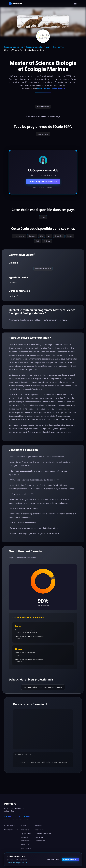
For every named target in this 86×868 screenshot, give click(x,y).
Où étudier (25, 844)
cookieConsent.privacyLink (17, 862)
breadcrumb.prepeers (14, 47)
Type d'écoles (26, 833)
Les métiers (26, 837)
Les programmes (43, 136)
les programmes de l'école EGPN (51, 88)
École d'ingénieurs (43, 107)
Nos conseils (26, 848)
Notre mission (40, 830)
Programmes (59, 47)
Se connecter (40, 841)
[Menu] (75, 4)
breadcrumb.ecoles (34, 47)
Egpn (48, 47)
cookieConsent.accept (70, 859)
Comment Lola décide (43, 833)
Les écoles (25, 830)
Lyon (57, 240)
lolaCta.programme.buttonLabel (43, 184)
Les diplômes (26, 841)
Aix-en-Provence (19, 240)
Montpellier (69, 240)
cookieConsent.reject (53, 859)
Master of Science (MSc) (43, 275)
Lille (47, 240)
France (43, 220)
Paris (42, 246)
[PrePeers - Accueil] (15, 4)
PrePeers (10, 804)
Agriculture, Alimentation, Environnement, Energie (43, 694)
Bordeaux (35, 240)
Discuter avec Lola (11, 830)
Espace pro (39, 837)
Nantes (31, 246)
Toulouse (54, 246)
